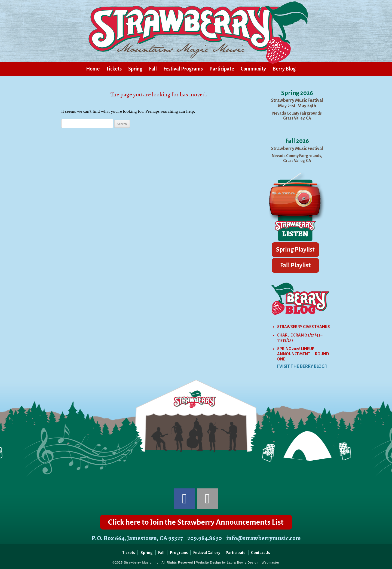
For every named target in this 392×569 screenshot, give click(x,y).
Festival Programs (183, 69)
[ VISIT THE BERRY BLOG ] (302, 366)
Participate (222, 69)
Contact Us (261, 553)
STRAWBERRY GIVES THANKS (304, 327)
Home (93, 69)
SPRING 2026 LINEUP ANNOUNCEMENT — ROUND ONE (303, 354)
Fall (153, 69)
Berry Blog (284, 69)
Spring (135, 69)
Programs (179, 553)
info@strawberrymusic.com (264, 538)
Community (253, 69)
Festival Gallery (207, 553)
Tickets (114, 69)
